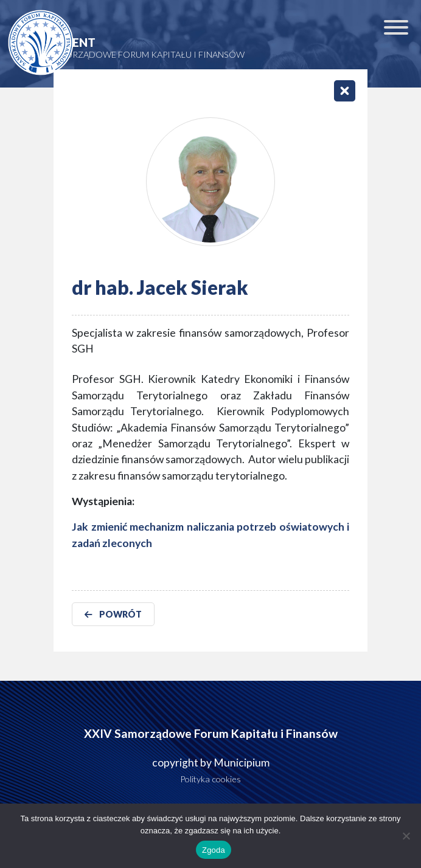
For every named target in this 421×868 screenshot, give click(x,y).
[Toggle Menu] (396, 27)
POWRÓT (113, 614)
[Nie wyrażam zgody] (406, 836)
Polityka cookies (211, 779)
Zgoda (214, 850)
